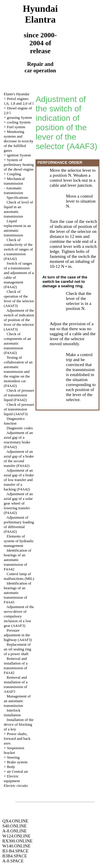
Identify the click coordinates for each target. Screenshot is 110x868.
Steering (13, 757)
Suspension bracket (14, 750)
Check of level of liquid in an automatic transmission (18, 209)
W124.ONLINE (16, 836)
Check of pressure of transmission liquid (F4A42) (19, 395)
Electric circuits (16, 786)
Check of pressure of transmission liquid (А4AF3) (19, 409)
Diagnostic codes (20, 428)
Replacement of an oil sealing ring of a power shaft (18, 649)
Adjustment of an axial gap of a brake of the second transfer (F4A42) (19, 459)
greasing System (19, 117)
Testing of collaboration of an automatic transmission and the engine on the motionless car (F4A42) (18, 372)
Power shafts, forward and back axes (17, 738)
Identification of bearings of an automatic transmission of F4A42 (18, 560)
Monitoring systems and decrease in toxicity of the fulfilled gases (19, 141)
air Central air (17, 771)
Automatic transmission (13, 190)
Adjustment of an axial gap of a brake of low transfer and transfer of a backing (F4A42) (19, 480)
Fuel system (16, 127)
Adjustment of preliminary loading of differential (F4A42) (19, 524)
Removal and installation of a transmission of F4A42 (16, 666)
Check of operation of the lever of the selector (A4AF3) (19, 299)
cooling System (19, 122)
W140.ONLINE (16, 846)
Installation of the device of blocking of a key (19, 724)
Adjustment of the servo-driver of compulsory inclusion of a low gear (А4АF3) (19, 616)
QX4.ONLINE (15, 821)
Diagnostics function (14, 421)
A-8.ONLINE (15, 831)
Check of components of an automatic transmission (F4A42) (17, 343)
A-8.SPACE (13, 861)
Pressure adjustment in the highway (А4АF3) (18, 635)
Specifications (18, 197)
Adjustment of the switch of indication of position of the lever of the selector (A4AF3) (19, 320)
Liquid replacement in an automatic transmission (17, 228)
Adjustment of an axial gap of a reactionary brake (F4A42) (18, 440)
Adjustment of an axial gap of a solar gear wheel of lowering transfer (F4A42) (18, 503)
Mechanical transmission (14, 181)
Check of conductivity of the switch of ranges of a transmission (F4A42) (18, 249)
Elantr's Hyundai (17, 94)
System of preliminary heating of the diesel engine (19, 165)
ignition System (19, 155)
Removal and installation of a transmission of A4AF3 (16, 684)
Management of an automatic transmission (17, 701)
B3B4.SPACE (15, 856)
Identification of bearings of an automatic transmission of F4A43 (18, 593)
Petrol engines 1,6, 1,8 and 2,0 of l (19, 101)
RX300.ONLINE (17, 841)
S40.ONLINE (15, 826)
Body (11, 767)
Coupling (14, 174)
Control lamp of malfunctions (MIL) (19, 576)
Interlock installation (12, 713)
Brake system (17, 762)
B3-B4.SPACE (15, 851)
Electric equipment (12, 778)
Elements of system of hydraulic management (19, 541)
